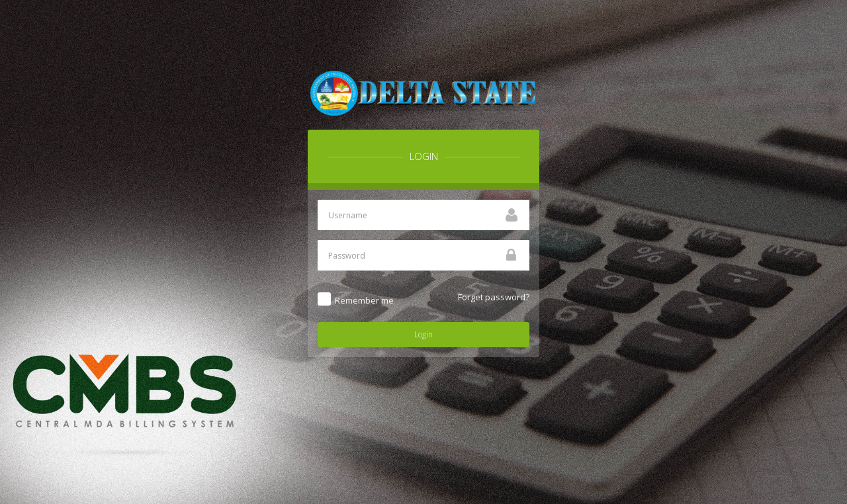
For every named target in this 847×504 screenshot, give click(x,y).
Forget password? (494, 297)
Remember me (364, 300)
